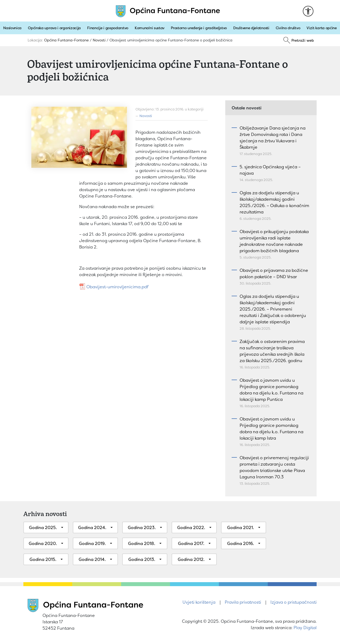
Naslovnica (12, 28)
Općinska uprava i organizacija (54, 28)
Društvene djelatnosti (251, 28)
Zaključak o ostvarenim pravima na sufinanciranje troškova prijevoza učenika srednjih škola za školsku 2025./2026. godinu (272, 351)
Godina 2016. (241, 543)
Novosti (146, 116)
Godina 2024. (92, 527)
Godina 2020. (43, 543)
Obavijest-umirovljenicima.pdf (117, 287)
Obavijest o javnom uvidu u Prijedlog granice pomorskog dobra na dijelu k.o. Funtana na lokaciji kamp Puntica (271, 390)
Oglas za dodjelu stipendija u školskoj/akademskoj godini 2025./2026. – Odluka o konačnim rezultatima (274, 202)
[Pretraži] (299, 40)
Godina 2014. (92, 559)
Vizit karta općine (322, 28)
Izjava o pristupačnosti (294, 602)
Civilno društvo (288, 28)
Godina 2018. (142, 543)
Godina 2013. (142, 559)
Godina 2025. (43, 527)
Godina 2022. (191, 527)
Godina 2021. (241, 527)
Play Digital (305, 628)
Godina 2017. (191, 543)
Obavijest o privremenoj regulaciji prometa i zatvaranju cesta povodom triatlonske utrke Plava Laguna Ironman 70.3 (274, 467)
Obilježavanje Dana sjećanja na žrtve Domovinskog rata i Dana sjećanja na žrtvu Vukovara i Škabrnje (273, 138)
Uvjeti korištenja (199, 602)
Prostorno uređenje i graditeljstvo (199, 28)
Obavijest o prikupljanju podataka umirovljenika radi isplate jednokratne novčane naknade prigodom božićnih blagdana (274, 241)
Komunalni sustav (150, 28)
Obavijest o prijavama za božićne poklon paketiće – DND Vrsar (274, 273)
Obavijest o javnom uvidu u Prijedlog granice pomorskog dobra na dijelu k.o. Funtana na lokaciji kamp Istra (271, 428)
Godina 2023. (142, 527)
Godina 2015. (43, 559)
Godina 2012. (191, 559)
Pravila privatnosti (243, 602)
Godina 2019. (92, 543)
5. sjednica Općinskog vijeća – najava (270, 170)
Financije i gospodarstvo (108, 28)
